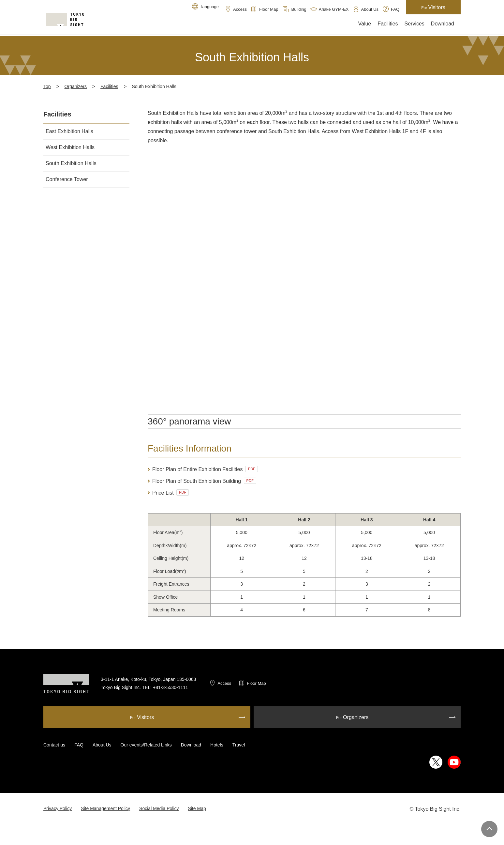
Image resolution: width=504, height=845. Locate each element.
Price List (170, 492)
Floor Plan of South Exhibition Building (204, 481)
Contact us (54, 745)
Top (47, 86)
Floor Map (256, 683)
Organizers (76, 86)
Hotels (217, 745)
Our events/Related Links (146, 745)
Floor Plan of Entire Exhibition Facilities (205, 469)
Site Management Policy (105, 808)
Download (191, 745)
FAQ (79, 745)
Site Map (197, 808)
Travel (239, 745)
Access (224, 683)
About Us (102, 745)
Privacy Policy (58, 808)
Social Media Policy (159, 808)
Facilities (109, 86)
